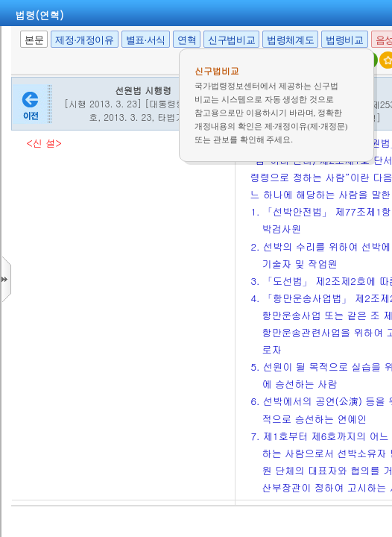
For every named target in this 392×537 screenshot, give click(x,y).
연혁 (187, 40)
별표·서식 (146, 40)
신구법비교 (231, 40)
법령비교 (344, 40)
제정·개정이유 (84, 40)
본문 (34, 40)
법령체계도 (290, 40)
